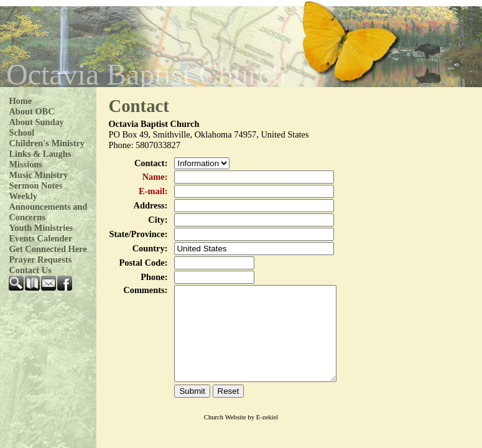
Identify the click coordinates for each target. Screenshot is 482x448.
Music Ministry (38, 175)
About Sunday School (36, 127)
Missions (25, 164)
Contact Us (30, 270)
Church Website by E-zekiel (241, 436)
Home (20, 101)
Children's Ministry (47, 143)
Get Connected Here (48, 249)
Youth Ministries (41, 228)
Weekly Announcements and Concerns (48, 207)
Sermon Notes (35, 185)
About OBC (31, 111)
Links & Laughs (40, 154)
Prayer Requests (40, 259)
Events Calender (40, 238)
